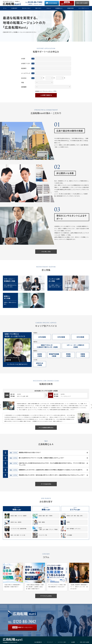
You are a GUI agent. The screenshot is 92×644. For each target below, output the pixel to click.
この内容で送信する (46, 95)
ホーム (5, 8)
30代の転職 (61, 337)
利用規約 (37, 91)
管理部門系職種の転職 (54, 355)
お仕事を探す (14, 8)
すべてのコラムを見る (46, 596)
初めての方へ (38, 8)
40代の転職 (80, 337)
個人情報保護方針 (38, 642)
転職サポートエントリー (67, 3)
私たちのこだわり (26, 8)
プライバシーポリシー (48, 91)
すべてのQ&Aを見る (46, 484)
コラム (48, 8)
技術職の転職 (40, 355)
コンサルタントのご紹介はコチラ (17, 364)
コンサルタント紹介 (62, 642)
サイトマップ (50, 642)
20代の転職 (42, 337)
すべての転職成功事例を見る (46, 428)
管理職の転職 (68, 355)
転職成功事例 (71, 8)
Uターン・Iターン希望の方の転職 (76, 346)
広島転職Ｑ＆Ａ (59, 8)
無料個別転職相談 (53, 3)
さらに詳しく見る (46, 252)
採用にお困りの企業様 (82, 3)
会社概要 (73, 642)
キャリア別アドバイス (84, 8)
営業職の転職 (83, 355)
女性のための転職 (40, 364)
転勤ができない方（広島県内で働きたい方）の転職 (47, 346)
